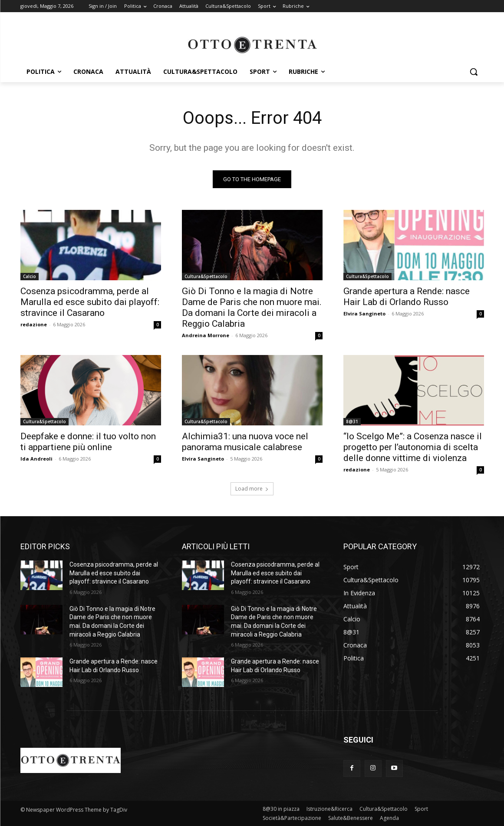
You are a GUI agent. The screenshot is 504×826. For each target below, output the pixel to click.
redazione (34, 324)
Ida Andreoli (36, 459)
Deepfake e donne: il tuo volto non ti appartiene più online (88, 442)
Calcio (30, 276)
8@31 (352, 421)
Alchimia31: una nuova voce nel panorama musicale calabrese (245, 442)
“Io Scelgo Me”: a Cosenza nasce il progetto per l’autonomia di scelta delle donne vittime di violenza (413, 447)
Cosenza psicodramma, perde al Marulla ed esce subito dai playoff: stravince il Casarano (90, 302)
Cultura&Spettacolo (206, 276)
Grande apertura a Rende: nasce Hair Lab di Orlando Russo (407, 297)
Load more (252, 489)
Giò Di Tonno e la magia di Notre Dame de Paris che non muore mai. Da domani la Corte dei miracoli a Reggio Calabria (252, 307)
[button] (474, 72)
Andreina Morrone (206, 335)
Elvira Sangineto (364, 313)
